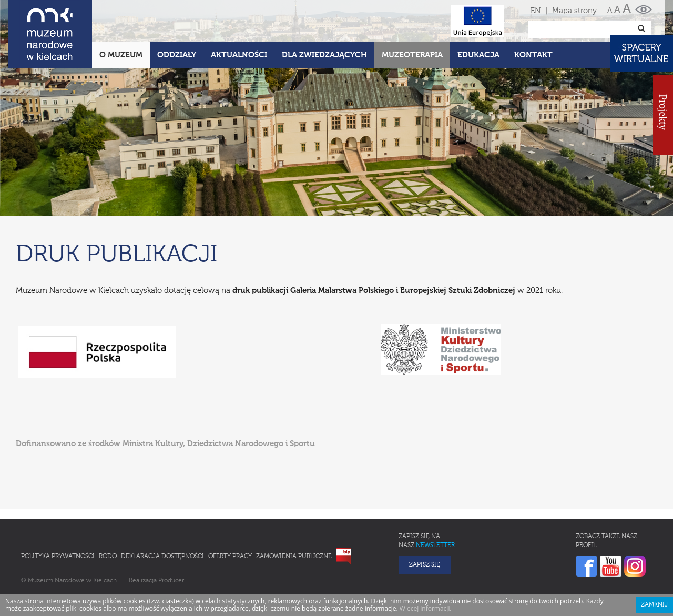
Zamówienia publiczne (294, 557)
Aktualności (239, 55)
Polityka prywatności (58, 557)
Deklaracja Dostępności (162, 557)
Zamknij (654, 605)
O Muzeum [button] (121, 55)
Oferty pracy (230, 557)
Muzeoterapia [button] (412, 55)
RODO (108, 557)
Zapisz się (425, 565)
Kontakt (533, 55)
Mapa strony (574, 11)
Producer (171, 581)
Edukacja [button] (478, 55)
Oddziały (177, 55)
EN (536, 11)
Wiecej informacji (425, 608)
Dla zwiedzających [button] (324, 55)
